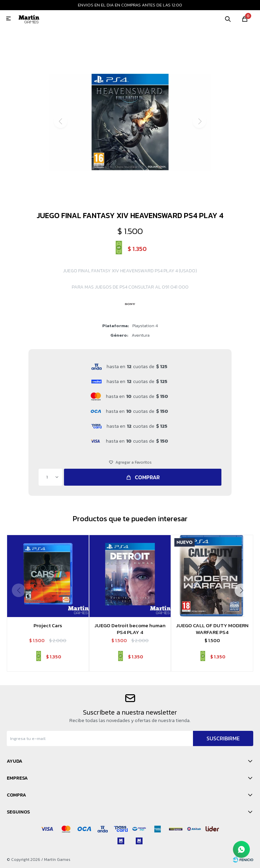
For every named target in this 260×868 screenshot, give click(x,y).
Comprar (147, 477)
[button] (130, 198)
